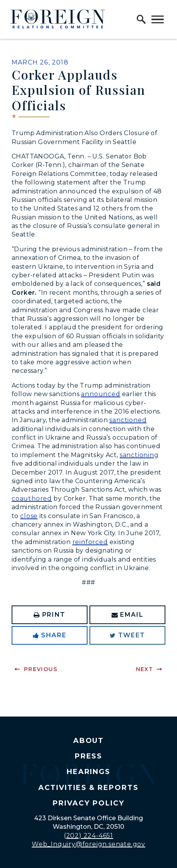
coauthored (32, 498)
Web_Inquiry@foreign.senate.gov (88, 844)
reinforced (90, 542)
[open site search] (141, 19)
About (89, 741)
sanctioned (128, 420)
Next (145, 669)
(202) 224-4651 (88, 836)
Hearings (89, 772)
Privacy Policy (88, 803)
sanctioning (139, 455)
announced (101, 394)
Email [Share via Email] (128, 615)
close (29, 516)
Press (89, 756)
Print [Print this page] (50, 615)
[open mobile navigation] (158, 19)
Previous (41, 669)
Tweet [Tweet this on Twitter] (127, 635)
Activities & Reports (88, 788)
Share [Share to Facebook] (50, 635)
